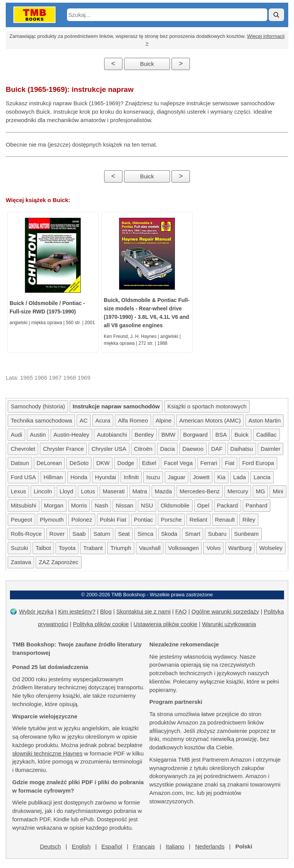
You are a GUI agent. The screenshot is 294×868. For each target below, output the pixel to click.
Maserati (114, 491)
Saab (79, 534)
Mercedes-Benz (200, 491)
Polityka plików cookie (101, 624)
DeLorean (49, 463)
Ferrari (209, 463)
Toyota (67, 548)
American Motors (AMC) (210, 420)
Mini (278, 491)
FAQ (181, 611)
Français (144, 846)
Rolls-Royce (26, 534)
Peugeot (21, 520)
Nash (101, 505)
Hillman (53, 477)
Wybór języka (36, 611)
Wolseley (271, 548)
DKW (103, 463)
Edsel (149, 463)
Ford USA (23, 477)
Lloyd (67, 491)
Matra (140, 491)
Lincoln (43, 491)
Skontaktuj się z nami (144, 611)
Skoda (169, 534)
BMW (169, 435)
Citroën (143, 449)
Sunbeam (247, 534)
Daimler (271, 449)
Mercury (238, 491)
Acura (103, 420)
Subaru (217, 534)
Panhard (257, 505)
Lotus (88, 491)
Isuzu (153, 477)
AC (84, 420)
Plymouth (52, 520)
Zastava (21, 562)
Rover (57, 534)
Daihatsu (242, 449)
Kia (221, 477)
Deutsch (50, 846)
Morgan (54, 505)
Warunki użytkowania (229, 624)
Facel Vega (178, 463)
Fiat (229, 463)
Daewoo (193, 449)
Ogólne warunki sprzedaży (225, 611)
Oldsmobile (175, 505)
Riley (249, 520)
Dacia (167, 449)
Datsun (20, 463)
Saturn (102, 534)
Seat (124, 534)
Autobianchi (112, 435)
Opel (203, 505)
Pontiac (144, 520)
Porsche (171, 520)
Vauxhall (150, 548)
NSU (147, 505)
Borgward (195, 435)
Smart (193, 534)
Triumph (121, 548)
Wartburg (240, 548)
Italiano (175, 846)
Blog (106, 611)
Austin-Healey (71, 435)
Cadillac (266, 435)
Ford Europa (258, 463)
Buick (147, 64)
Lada (239, 477)
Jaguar (176, 477)
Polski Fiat (113, 520)
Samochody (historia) (38, 406)
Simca (145, 534)
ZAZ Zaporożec (58, 562)
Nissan (124, 505)
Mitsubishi (24, 505)
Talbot (43, 548)
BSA (221, 435)
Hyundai (105, 477)
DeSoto (79, 463)
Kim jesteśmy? (77, 611)
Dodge (126, 463)
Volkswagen (183, 548)
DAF (217, 449)
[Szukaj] (276, 15)
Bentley (144, 435)
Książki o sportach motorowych (207, 406)
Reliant (198, 520)
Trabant (93, 548)
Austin (38, 435)
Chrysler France (63, 449)
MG (260, 491)
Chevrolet (23, 449)
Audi (16, 435)
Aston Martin (265, 420)
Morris (79, 505)
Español (112, 846)
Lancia (262, 477)
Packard (228, 505)
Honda (79, 477)
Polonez (82, 520)
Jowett (201, 477)
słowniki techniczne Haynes (47, 753)
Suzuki (19, 548)
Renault (225, 520)
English (81, 846)
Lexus (18, 491)
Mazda (163, 491)
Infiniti (131, 477)
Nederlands (210, 846)
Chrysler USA (109, 449)
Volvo (213, 548)
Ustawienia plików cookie (166, 624)
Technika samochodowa (41, 420)
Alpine (164, 420)
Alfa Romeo (133, 420)
